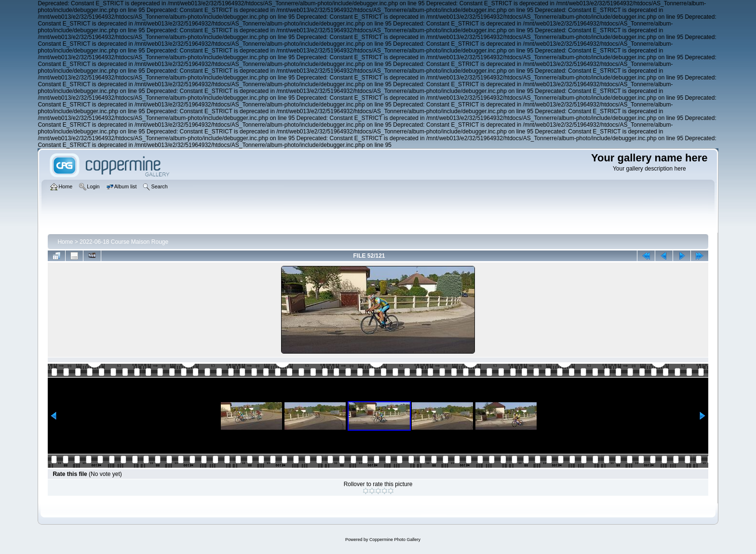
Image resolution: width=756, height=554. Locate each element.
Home (65, 242)
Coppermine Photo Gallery (395, 540)
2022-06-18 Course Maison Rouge (124, 242)
